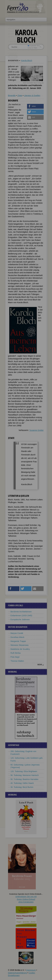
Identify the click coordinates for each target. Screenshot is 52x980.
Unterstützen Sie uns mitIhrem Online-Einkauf (26, 899)
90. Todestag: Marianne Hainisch (25, 775)
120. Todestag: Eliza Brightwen (24, 771)
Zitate (20, 95)
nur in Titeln (32, 48)
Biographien (13, 60)
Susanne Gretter (37, 430)
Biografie (12, 95)
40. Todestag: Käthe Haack (22, 783)
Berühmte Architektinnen (21, 612)
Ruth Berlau (16, 653)
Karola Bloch (27, 61)
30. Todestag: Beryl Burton (22, 787)
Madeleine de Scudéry (20, 649)
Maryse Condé (17, 633)
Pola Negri (15, 657)
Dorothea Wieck (17, 637)
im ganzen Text (34, 46)
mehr (40, 665)
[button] (35, 106)
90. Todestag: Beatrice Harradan (24, 779)
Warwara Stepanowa (19, 645)
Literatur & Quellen (32, 95)
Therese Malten (17, 661)
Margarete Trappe (18, 641)
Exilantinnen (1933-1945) (21, 616)
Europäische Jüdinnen (20, 620)
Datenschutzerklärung (17, 973)
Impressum (31, 970)
